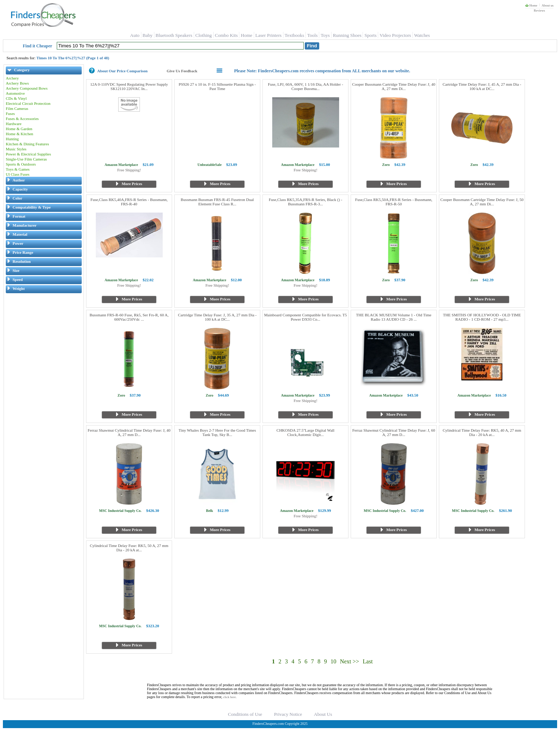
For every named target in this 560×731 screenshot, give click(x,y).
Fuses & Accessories (22, 119)
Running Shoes (347, 35)
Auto (135, 35)
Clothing (204, 35)
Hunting (12, 139)
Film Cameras (17, 108)
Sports (370, 35)
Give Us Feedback (182, 71)
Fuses (10, 114)
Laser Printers (268, 35)
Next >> (349, 661)
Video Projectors (395, 35)
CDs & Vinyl (16, 98)
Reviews (539, 10)
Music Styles (16, 149)
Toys (325, 35)
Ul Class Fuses (18, 174)
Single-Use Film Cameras (26, 159)
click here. (230, 697)
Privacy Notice (288, 714)
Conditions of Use (245, 714)
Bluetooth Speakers (174, 35)
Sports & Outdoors (21, 164)
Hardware (14, 124)
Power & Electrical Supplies (28, 154)
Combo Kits (226, 35)
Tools (313, 35)
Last (368, 661)
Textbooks (294, 35)
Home (531, 5)
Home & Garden (19, 129)
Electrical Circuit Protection (28, 103)
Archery (12, 78)
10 (333, 661)
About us (548, 5)
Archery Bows (17, 83)
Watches (422, 35)
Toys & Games (18, 169)
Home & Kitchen (20, 134)
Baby (147, 35)
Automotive (15, 93)
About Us (323, 714)
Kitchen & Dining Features (27, 144)
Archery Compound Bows (27, 88)
